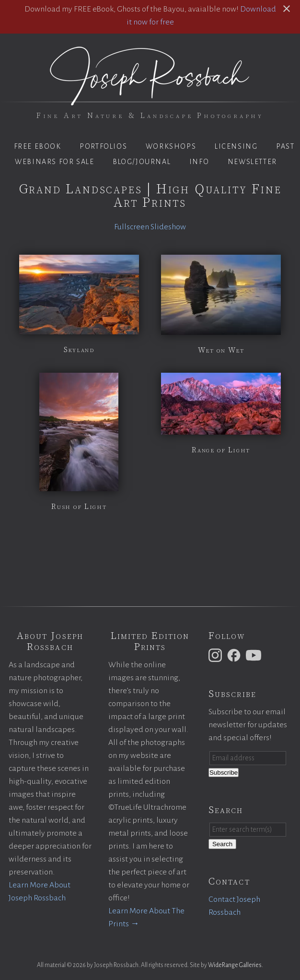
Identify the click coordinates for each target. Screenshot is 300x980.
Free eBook (38, 146)
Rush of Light (79, 507)
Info (199, 162)
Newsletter (252, 162)
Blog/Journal (142, 162)
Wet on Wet (221, 350)
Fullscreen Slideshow (150, 227)
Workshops (171, 146)
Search (222, 844)
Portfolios (103, 146)
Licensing (236, 146)
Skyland (79, 350)
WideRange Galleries (235, 965)
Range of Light (221, 450)
